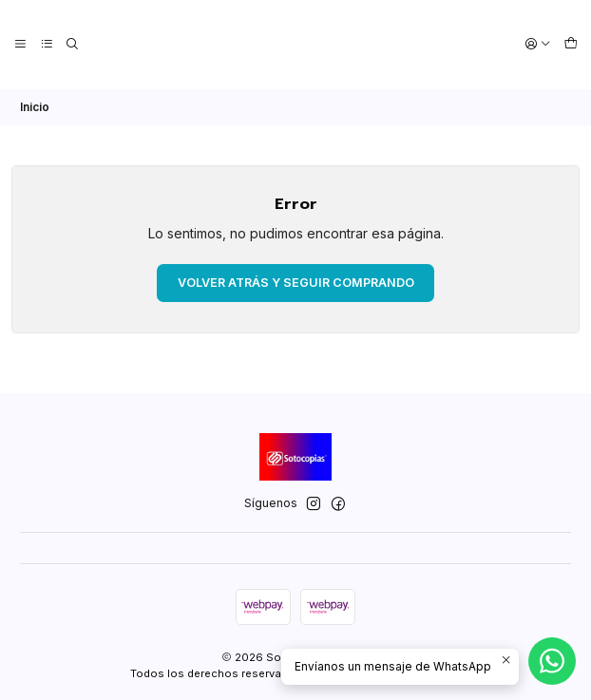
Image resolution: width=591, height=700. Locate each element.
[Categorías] (45, 44)
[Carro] (571, 44)
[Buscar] (71, 44)
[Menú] (20, 44)
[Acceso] (539, 44)
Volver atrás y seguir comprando (296, 281)
